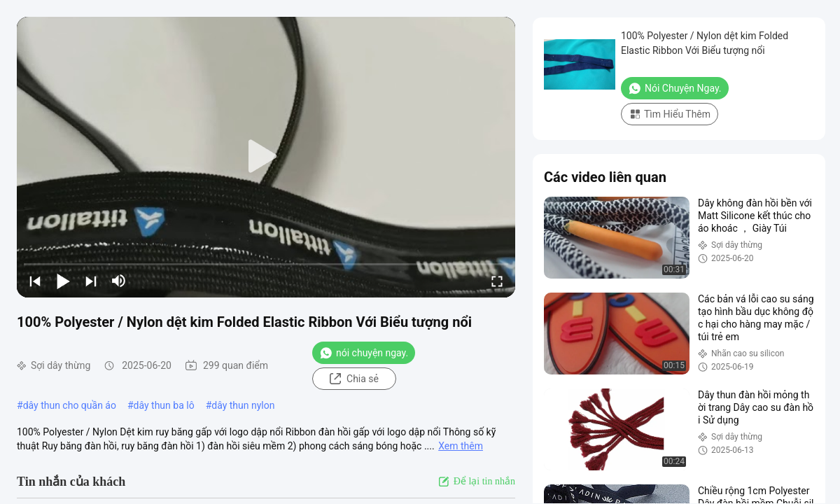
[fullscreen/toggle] (497, 281)
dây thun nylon (243, 405)
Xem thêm (461, 446)
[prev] (35, 281)
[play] (266, 157)
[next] (91, 281)
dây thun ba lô (164, 405)
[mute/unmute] (119, 281)
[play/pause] (63, 281)
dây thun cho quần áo (70, 405)
